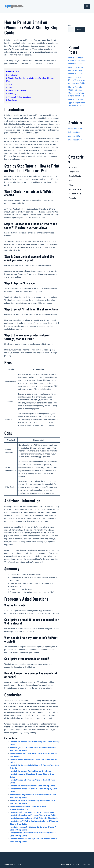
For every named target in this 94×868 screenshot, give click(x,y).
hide (17, 72)
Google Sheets (75, 176)
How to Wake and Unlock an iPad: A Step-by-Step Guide (34, 818)
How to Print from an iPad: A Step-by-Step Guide (31, 771)
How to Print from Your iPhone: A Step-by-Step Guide (32, 786)
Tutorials (72, 198)
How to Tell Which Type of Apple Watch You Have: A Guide (77, 103)
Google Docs (74, 172)
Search (71, 25)
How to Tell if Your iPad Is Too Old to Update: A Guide (76, 70)
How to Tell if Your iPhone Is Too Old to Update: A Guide (77, 61)
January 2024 (74, 136)
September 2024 (75, 128)
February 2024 (74, 132)
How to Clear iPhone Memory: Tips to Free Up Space (32, 812)
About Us (76, 865)
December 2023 (75, 140)
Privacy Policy (66, 865)
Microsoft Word (75, 194)
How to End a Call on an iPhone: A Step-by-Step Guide (33, 815)
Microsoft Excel (75, 189)
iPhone (71, 185)
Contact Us (86, 865)
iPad (70, 181)
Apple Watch (74, 167)
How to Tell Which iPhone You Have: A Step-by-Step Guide (77, 80)
